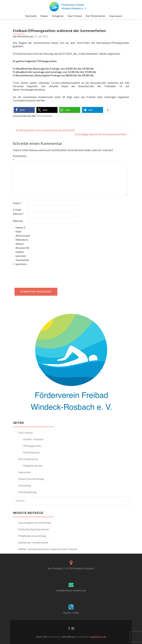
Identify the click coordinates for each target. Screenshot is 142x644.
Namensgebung (27, 492)
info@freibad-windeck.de (71, 590)
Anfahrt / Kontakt (33, 439)
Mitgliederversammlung (32, 536)
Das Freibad (75, 16)
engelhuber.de (98, 637)
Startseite (31, 16)
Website (18, 221)
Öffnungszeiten (32, 446)
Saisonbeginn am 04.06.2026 (35, 523)
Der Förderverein (95, 16)
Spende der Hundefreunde (33, 542)
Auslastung (25, 485)
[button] (24, 110)
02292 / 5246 (71, 613)
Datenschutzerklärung (31, 479)
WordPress (68, 637)
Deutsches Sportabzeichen (34, 529)
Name (17, 203)
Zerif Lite (42, 637)
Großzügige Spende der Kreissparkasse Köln (102, 134)
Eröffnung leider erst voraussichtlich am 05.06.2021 (44, 130)
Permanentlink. (45, 116)
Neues (44, 16)
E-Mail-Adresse (18, 212)
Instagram (58, 16)
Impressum (116, 16)
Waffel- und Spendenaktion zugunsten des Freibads (48, 549)
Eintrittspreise (31, 452)
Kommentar (20, 158)
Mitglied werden (33, 466)
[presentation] (38, 276)
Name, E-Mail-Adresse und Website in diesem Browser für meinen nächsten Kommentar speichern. (23, 246)
